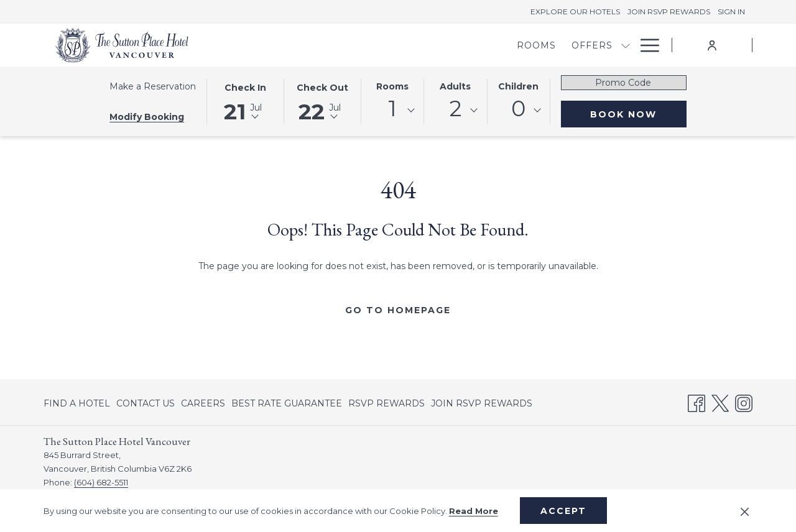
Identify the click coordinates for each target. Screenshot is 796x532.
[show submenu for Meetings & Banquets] (560, 45)
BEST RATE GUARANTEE (287, 403)
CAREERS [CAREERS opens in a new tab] (203, 405)
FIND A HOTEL (77, 403)
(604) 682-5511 (101, 482)
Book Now (623, 114)
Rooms (392, 86)
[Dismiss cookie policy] (745, 511)
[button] (245, 101)
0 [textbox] (518, 108)
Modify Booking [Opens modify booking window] (147, 117)
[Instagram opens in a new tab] (744, 401)
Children (518, 86)
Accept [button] (563, 511)
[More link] (645, 45)
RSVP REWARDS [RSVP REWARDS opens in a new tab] (386, 405)
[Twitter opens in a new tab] (720, 401)
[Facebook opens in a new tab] (696, 401)
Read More (474, 511)
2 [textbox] (456, 108)
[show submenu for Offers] (410, 45)
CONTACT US (146, 403)
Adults (455, 86)
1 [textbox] (392, 108)
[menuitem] (321, 45)
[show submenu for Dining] (626, 45)
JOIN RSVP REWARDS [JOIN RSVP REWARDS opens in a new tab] (482, 405)
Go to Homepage (398, 310)
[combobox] (392, 111)
